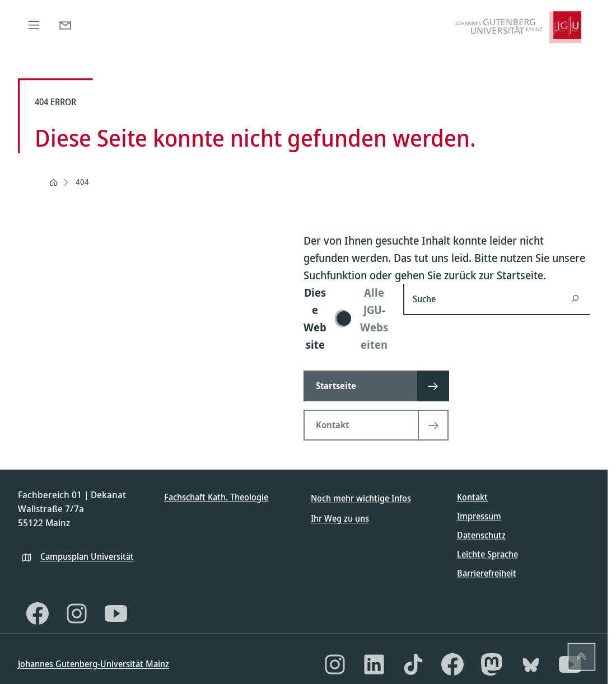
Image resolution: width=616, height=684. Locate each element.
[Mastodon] (492, 664)
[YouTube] (116, 613)
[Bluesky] (531, 664)
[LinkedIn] (374, 664)
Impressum (479, 516)
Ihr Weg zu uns (340, 518)
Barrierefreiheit (487, 573)
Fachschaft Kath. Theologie (216, 497)
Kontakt (472, 497)
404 (82, 182)
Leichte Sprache (487, 554)
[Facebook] (38, 613)
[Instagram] (77, 613)
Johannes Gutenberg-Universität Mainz (94, 664)
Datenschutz (481, 535)
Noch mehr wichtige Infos (361, 498)
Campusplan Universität (87, 556)
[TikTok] (413, 664)
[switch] (347, 318)
